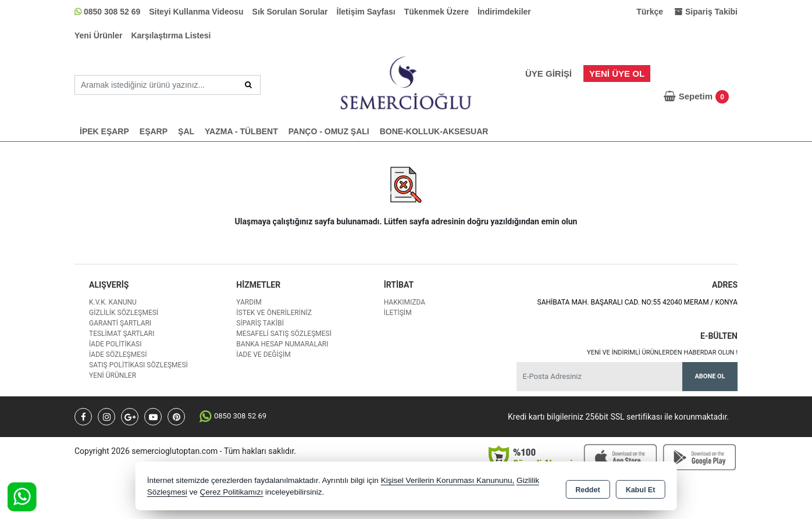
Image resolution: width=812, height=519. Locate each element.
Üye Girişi (549, 74)
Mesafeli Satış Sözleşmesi (284, 334)
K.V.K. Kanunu (113, 302)
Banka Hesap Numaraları (282, 344)
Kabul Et (641, 488)
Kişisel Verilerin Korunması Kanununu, (448, 481)
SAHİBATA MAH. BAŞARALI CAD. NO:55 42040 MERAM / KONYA (638, 302)
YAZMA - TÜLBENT (241, 131)
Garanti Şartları (120, 323)
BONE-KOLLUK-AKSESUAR (434, 131)
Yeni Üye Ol (617, 74)
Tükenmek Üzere (437, 12)
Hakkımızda (405, 302)
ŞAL (186, 131)
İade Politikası (115, 344)
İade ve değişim (263, 355)
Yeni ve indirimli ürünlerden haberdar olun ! (662, 352)
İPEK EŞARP (104, 131)
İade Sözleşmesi (118, 355)
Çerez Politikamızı (231, 493)
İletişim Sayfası (366, 12)
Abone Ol (710, 376)
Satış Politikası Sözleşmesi (138, 365)
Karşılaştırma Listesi (171, 35)
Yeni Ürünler (98, 35)
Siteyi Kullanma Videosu (196, 12)
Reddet (587, 488)
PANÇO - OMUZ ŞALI (329, 131)
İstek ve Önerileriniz (274, 313)
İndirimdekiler (504, 12)
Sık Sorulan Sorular (290, 12)
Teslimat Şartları (122, 334)
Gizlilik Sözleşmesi (124, 313)
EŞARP (154, 131)
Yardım (249, 302)
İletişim (398, 313)
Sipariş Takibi (260, 323)
